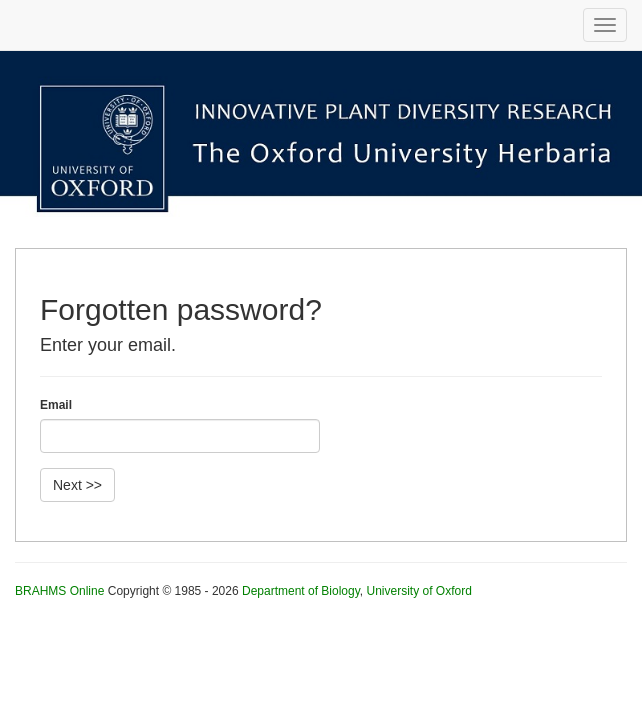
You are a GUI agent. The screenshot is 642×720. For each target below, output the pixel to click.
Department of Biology (301, 591)
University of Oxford (418, 591)
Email (56, 405)
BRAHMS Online (59, 591)
